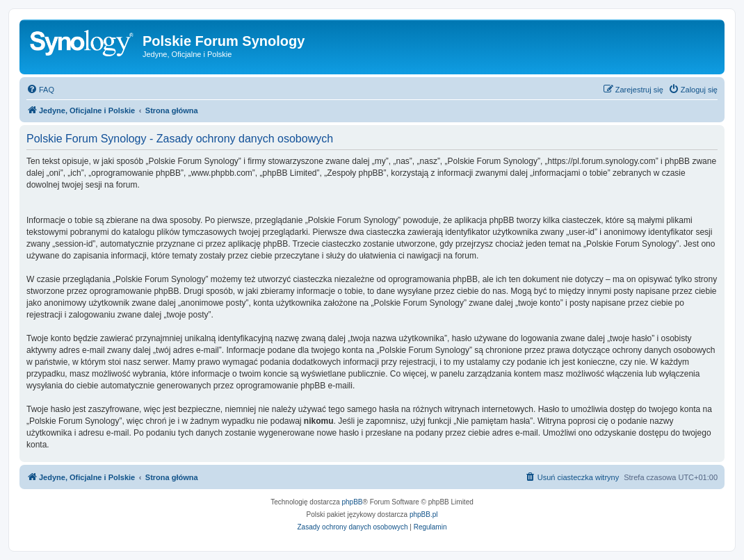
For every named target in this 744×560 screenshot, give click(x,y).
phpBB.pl (424, 514)
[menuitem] (40, 90)
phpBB (353, 502)
